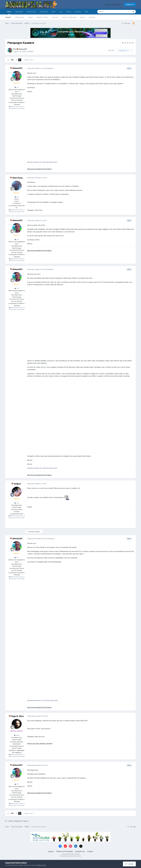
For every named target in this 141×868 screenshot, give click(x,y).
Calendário (19, 12)
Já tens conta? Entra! (113, 4)
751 (17, 87)
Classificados (31, 12)
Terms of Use (41, 865)
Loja (61, 12)
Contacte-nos (80, 851)
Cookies (90, 851)
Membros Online (42, 17)
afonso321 (23, 49)
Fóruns (8, 17)
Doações (78, 12)
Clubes (69, 12)
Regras (83, 17)
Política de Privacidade (65, 851)
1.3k (17, 503)
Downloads (44, 12)
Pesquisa (92, 17)
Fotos (53, 12)
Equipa (31, 17)
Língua (51, 851)
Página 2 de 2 (29, 60)
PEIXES (31, 51)
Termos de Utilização (69, 17)
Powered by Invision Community (70, 856)
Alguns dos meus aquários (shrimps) (40, 743)
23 (17, 197)
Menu (9, 13)
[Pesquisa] (109, 12)
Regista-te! (130, 4)
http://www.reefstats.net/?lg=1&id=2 (39, 169)
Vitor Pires (17, 178)
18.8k (17, 735)
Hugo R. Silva (17, 716)
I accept (129, 864)
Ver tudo (55, 17)
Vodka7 (17, 484)
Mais (87, 12)
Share (111, 50)
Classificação (19, 17)
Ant (12, 60)
